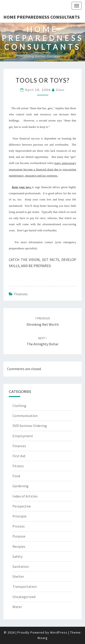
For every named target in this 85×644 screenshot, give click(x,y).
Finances (21, 294)
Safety (17, 556)
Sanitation (21, 566)
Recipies (19, 546)
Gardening (21, 486)
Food (16, 476)
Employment (23, 436)
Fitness (18, 466)
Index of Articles (25, 496)
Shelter (18, 576)
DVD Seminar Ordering (30, 426)
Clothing (19, 406)
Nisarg (43, 638)
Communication (25, 416)
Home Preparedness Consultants (42, 17)
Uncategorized (24, 597)
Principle (19, 516)
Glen (60, 90)
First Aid (19, 456)
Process (19, 526)
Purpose (19, 536)
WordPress (59, 632)
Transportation (25, 586)
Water (17, 607)
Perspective (22, 506)
